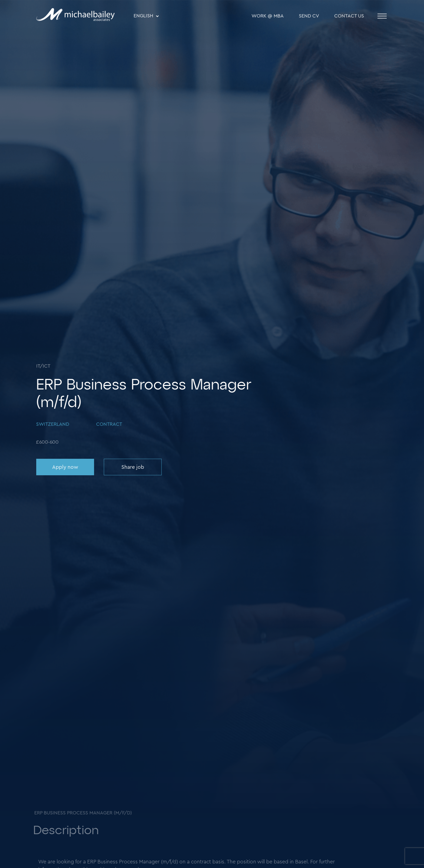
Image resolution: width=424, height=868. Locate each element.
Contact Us (349, 17)
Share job (132, 467)
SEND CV (309, 17)
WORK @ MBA (268, 17)
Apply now (65, 467)
